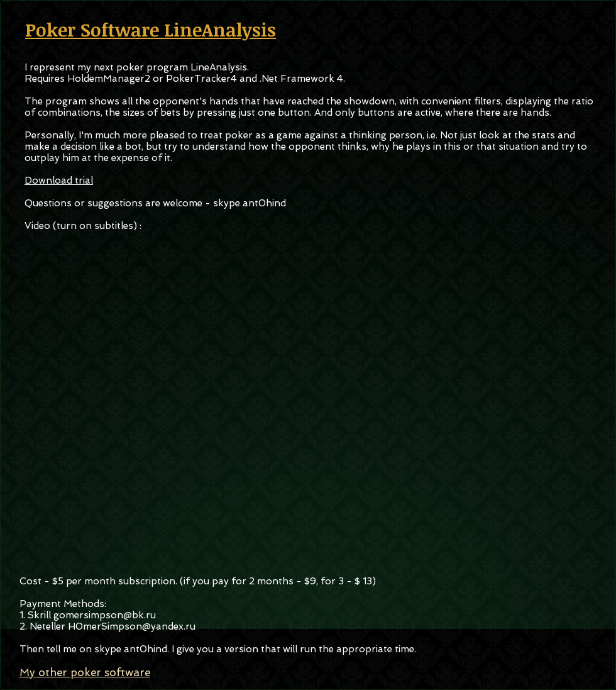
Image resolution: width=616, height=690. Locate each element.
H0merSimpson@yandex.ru (132, 626)
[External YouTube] (307, 400)
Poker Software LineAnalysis (151, 29)
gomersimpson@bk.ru (105, 615)
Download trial (59, 181)
